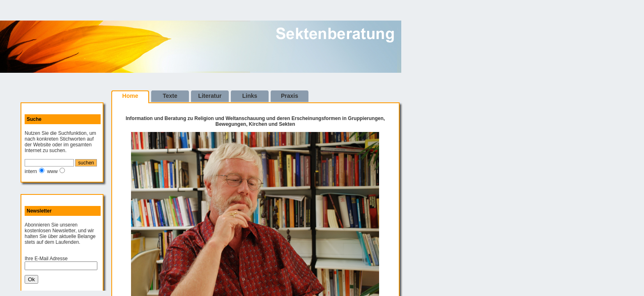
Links (250, 96)
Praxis (290, 96)
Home (130, 96)
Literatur (210, 96)
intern (31, 171)
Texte (170, 96)
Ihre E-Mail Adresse (46, 259)
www (52, 171)
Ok (31, 279)
